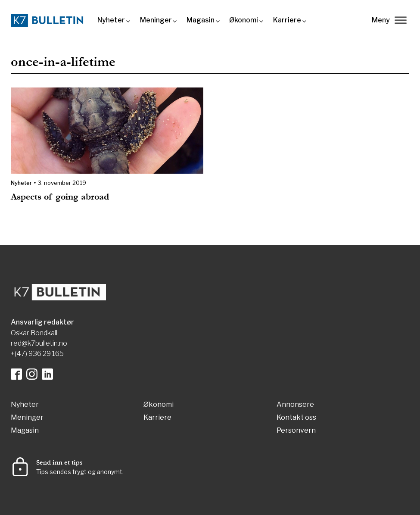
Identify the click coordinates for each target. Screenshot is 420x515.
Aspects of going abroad (60, 197)
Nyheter (111, 20)
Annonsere (295, 405)
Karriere (287, 20)
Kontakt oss (296, 418)
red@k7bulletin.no (39, 343)
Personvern (296, 431)
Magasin (201, 20)
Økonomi (244, 20)
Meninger (156, 20)
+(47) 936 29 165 (37, 354)
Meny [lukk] (389, 20)
